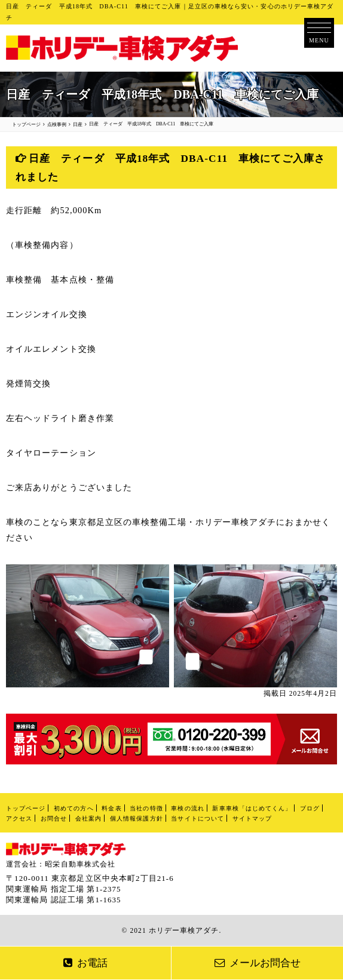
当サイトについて (197, 818)
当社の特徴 (146, 808)
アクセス (19, 818)
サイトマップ (252, 818)
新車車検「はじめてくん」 (252, 808)
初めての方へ (73, 808)
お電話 (85, 963)
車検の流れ (187, 808)
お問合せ (54, 818)
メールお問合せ (258, 963)
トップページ (26, 808)
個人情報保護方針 (137, 818)
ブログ (310, 808)
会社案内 (88, 818)
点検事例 (57, 125)
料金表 (111, 808)
